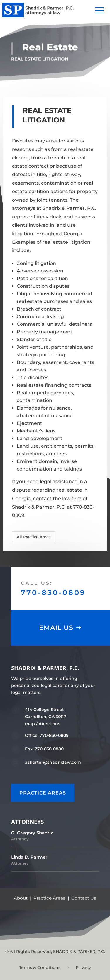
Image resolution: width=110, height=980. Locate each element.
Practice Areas (49, 898)
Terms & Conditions (40, 967)
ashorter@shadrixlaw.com (53, 762)
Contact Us (84, 898)
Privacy (83, 967)
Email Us (56, 628)
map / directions (43, 724)
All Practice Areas (34, 537)
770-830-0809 (53, 593)
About (21, 898)
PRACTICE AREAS (43, 793)
